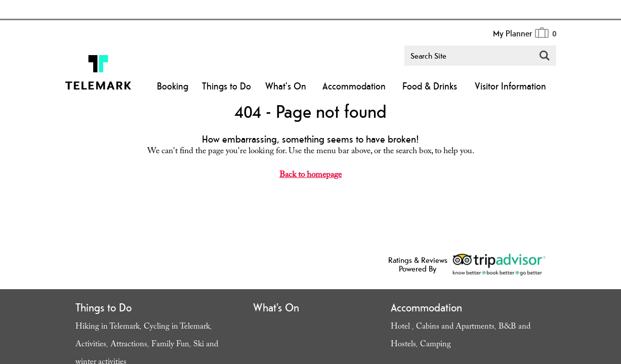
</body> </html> (310, 182)
